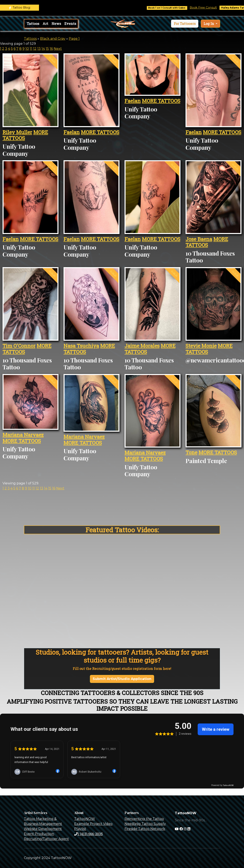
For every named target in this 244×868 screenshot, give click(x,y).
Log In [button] (209, 24)
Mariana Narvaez (23, 435)
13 (39, 49)
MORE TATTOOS (100, 132)
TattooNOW (85, 819)
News (56, 24)
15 (47, 49)
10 (27, 49)
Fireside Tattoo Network (145, 829)
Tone (191, 452)
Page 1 (74, 39)
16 (51, 49)
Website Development (43, 829)
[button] (185, 24)
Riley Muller (17, 132)
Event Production (39, 834)
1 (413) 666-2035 (88, 834)
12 (35, 49)
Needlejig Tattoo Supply (145, 824)
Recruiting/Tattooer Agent (46, 839)
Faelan (72, 132)
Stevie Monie (201, 346)
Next (58, 49)
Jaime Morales (142, 346)
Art (45, 24)
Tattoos (33, 24)
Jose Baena (199, 239)
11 (31, 49)
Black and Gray (53, 39)
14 (43, 49)
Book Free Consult (209, 8)
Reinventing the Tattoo (144, 819)
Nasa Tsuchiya (81, 346)
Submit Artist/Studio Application (122, 679)
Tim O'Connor (19, 346)
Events (70, 24)
